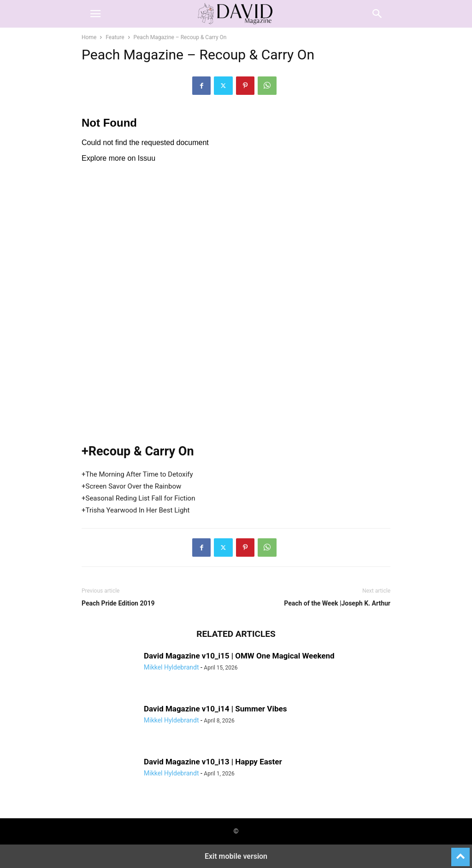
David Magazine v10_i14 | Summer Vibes (215, 709)
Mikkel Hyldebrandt (171, 667)
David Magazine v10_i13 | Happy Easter (213, 762)
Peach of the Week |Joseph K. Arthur (337, 603)
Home (89, 37)
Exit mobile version (236, 856)
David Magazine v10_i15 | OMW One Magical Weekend (239, 656)
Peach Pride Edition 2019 (118, 603)
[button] (95, 14)
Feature (115, 37)
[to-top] (460, 853)
